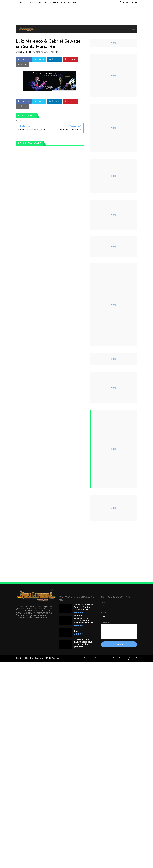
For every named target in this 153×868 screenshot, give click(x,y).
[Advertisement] (38, 552)
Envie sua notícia (71, 2)
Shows (56, 52)
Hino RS (56, 2)
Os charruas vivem (130, 659)
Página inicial (43, 2)
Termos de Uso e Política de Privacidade (112, 658)
